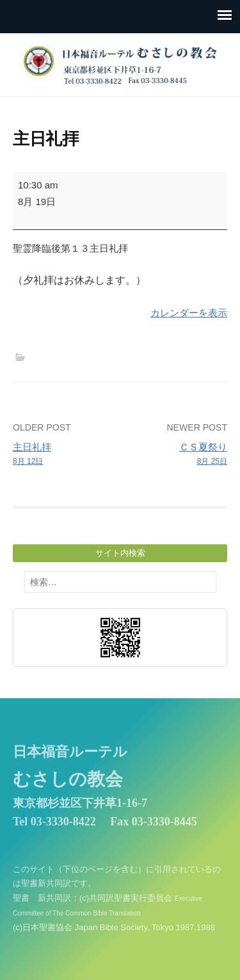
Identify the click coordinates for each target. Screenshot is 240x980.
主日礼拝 (64, 455)
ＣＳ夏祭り (176, 455)
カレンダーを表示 (189, 313)
